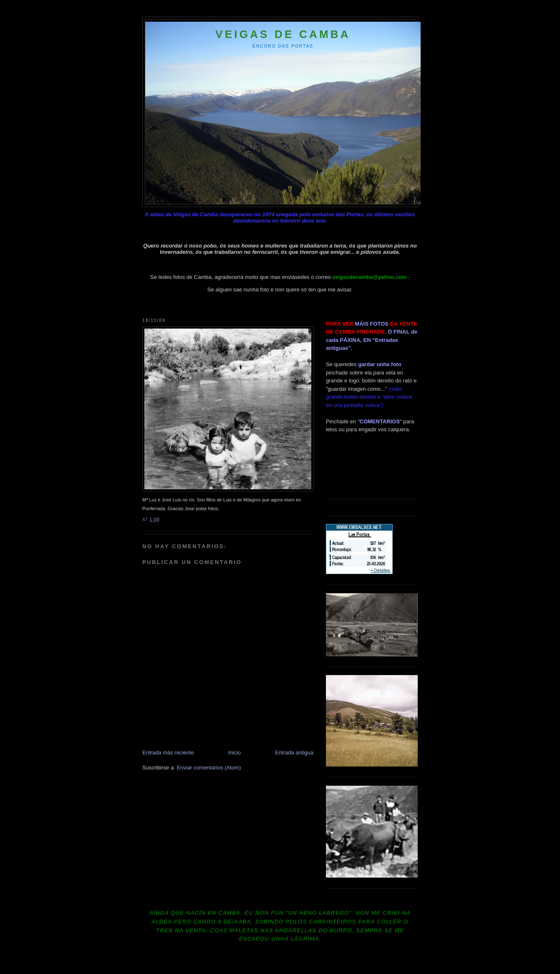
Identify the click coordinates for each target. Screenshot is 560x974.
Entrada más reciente (168, 753)
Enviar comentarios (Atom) (209, 768)
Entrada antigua (294, 753)
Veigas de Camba (283, 34)
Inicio (235, 753)
